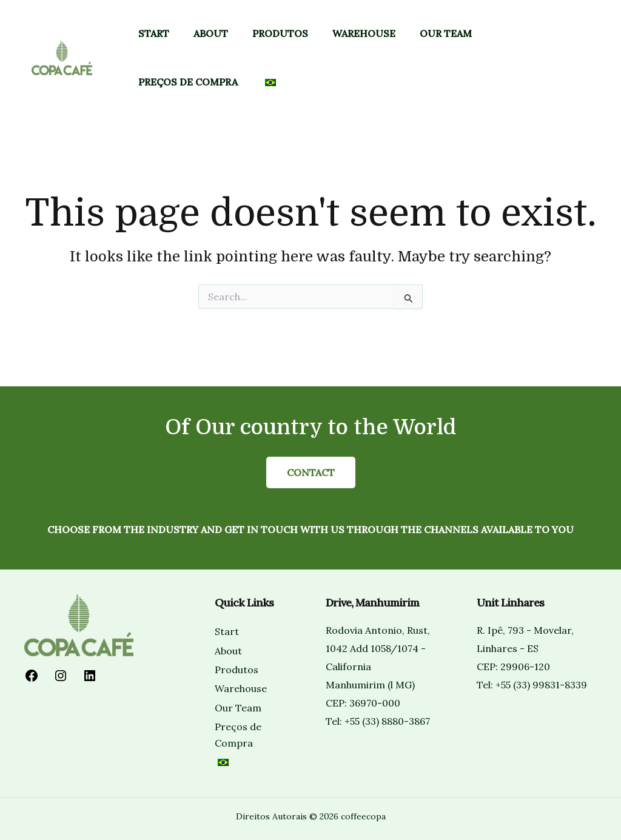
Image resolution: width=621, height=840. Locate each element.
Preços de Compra (188, 82)
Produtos (280, 33)
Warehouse (364, 33)
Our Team (446, 33)
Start (154, 33)
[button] (565, 58)
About (211, 33)
